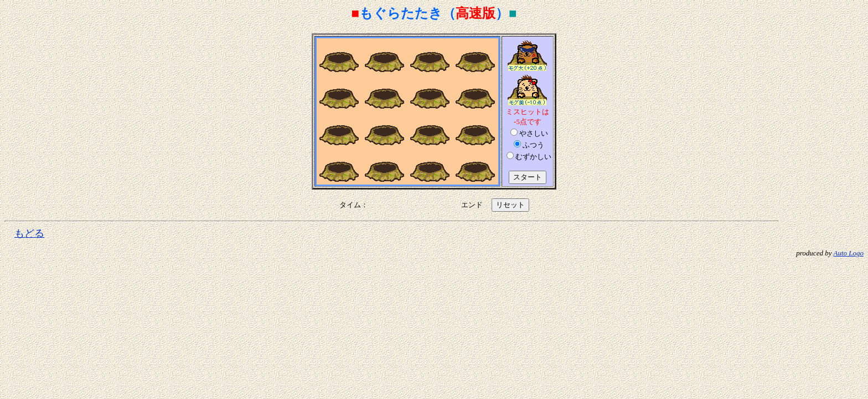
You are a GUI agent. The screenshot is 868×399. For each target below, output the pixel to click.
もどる (29, 233)
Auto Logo (848, 253)
